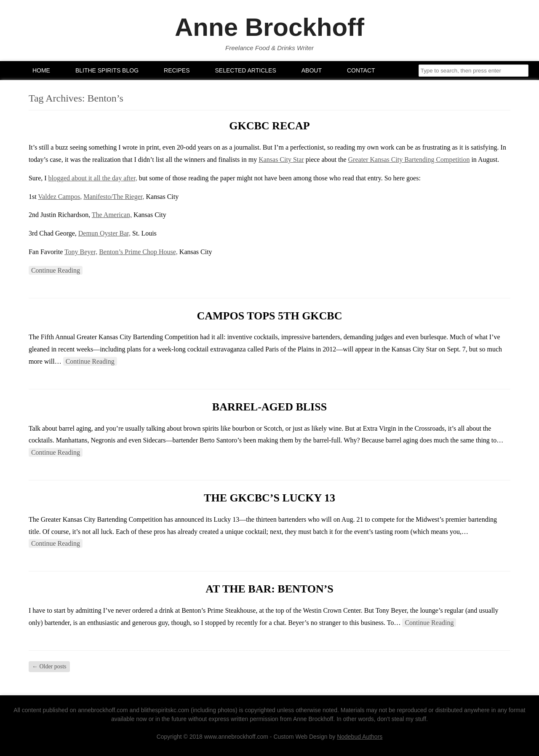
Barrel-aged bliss (269, 407)
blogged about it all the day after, (93, 178)
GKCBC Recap (269, 126)
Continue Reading (56, 270)
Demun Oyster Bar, (104, 233)
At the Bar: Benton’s (269, 589)
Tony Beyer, (81, 252)
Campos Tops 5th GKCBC (269, 316)
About (312, 70)
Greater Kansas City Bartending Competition (409, 160)
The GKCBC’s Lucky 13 (269, 498)
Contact (361, 70)
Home (41, 70)
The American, (112, 215)
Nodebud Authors (360, 737)
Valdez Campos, (60, 197)
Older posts (49, 666)
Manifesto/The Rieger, (114, 197)
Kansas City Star (281, 160)
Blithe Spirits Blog (107, 70)
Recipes (177, 70)
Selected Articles (246, 70)
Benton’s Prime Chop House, (138, 252)
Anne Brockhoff (269, 27)
